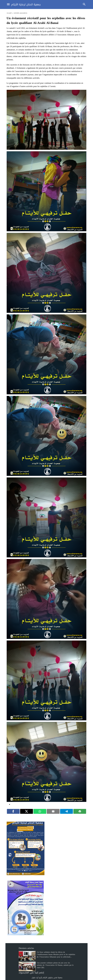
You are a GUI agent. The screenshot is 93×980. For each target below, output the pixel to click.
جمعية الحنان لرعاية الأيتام (26, 4)
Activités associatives (20, 13)
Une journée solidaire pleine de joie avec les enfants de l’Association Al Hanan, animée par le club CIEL (55, 965)
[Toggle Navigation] (8, 4)
